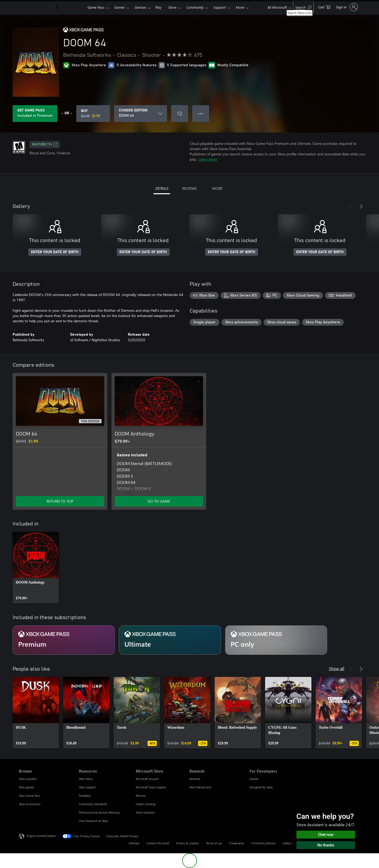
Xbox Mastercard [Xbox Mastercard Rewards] (200, 787)
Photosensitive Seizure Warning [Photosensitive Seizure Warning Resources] (99, 812)
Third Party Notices (263, 843)
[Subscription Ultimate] (170, 640)
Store (172, 7)
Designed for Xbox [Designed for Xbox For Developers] (261, 787)
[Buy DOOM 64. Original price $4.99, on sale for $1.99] (93, 114)
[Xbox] (72, 7)
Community (195, 7)
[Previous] (351, 206)
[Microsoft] (37, 7)
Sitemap (134, 843)
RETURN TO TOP (60, 501)
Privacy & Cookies (188, 843)
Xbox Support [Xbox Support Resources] (87, 787)
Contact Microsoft (158, 843)
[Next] (361, 206)
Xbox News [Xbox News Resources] (86, 779)
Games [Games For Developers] (254, 779)
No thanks (326, 845)
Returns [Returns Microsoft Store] (141, 796)
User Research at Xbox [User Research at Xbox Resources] (93, 821)
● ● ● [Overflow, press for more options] (201, 113)
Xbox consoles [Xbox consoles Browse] (28, 779)
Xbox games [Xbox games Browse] (27, 787)
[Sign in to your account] (347, 7)
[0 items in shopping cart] (324, 7)
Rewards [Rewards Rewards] (195, 779)
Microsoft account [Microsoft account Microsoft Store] (147, 779)
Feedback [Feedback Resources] (85, 796)
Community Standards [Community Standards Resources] (93, 804)
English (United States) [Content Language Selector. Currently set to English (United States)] (41, 836)
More (240, 7)
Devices (141, 7)
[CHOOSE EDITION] (141, 114)
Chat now (326, 835)
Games (120, 7)
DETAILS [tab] (162, 188)
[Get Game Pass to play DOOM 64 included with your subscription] (35, 114)
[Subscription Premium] (64, 640)
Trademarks (237, 843)
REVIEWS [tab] (189, 188)
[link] (36, 568)
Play (158, 7)
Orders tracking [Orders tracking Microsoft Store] (146, 804)
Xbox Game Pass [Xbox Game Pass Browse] (29, 796)
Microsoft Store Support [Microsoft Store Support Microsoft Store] (151, 787)
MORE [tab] (217, 188)
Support (220, 7)
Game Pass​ (96, 7)
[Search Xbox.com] (303, 7)
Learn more (208, 159)
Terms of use (214, 843)
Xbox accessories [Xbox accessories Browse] (30, 804)
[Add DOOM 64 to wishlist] (180, 114)
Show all (337, 668)
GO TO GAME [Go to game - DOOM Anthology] (159, 501)
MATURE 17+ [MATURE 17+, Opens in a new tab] (45, 145)
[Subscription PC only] (276, 640)
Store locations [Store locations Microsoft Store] (145, 812)
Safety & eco (291, 843)
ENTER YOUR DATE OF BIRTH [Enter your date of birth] (55, 252)
